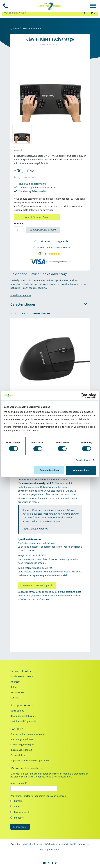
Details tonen (83, 460)
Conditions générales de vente (27, 844)
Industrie (19, 818)
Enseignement (22, 812)
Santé (17, 806)
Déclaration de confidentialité (61, 844)
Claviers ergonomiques (22, 744)
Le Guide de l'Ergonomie (23, 721)
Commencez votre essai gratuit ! (37, 585)
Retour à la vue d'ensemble (26, 28)
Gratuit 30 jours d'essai (37, 217)
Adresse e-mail (19, 783)
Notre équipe (17, 711)
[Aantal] (19, 230)
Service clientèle (21, 671)
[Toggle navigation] (93, 6)
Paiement (15, 682)
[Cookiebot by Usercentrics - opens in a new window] (83, 396)
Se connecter (17, 692)
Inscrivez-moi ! (20, 827)
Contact (14, 698)
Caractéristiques (49, 304)
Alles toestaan (81, 470)
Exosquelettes (18, 755)
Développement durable (23, 716)
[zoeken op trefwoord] (41, 13)
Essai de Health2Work (22, 676)
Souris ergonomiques (22, 739)
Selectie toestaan (49, 470)
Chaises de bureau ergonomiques (28, 734)
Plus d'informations (21, 295)
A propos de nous (22, 705)
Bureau (18, 801)
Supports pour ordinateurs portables (30, 760)
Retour (14, 687)
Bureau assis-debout (21, 750)
